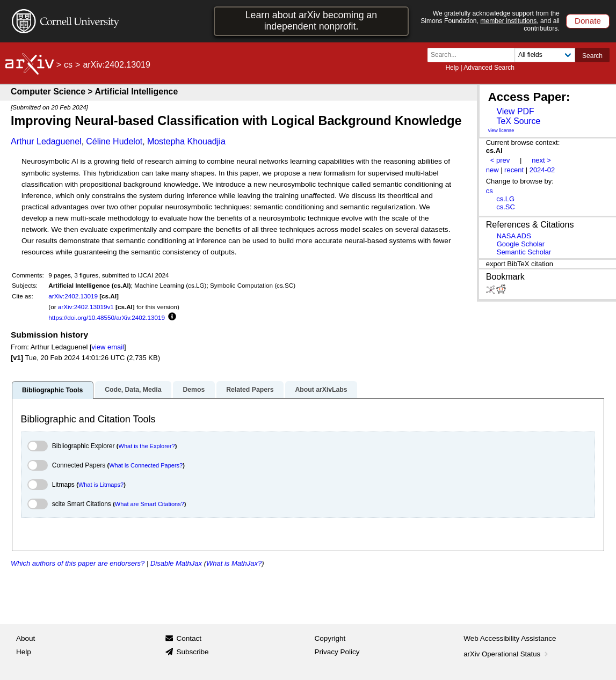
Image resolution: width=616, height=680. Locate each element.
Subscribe (192, 652)
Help (452, 68)
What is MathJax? (234, 563)
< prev (500, 160)
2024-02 (542, 170)
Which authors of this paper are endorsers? (78, 563)
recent (514, 170)
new (492, 170)
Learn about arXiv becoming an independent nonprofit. (311, 21)
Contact (189, 638)
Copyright (330, 638)
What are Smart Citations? (150, 504)
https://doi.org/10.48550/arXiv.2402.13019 (107, 317)
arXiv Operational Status (507, 654)
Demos (194, 390)
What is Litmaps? (101, 485)
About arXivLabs (321, 390)
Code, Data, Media (133, 390)
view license (501, 130)
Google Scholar (521, 244)
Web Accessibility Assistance (510, 638)
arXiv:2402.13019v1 (86, 307)
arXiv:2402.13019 (73, 296)
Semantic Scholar (524, 252)
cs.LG (505, 199)
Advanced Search (489, 68)
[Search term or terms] (474, 55)
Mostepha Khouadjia (186, 141)
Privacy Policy (337, 652)
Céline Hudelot (114, 141)
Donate (588, 21)
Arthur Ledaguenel (46, 141)
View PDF (515, 111)
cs (68, 65)
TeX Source (518, 121)
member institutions (508, 21)
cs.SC (506, 207)
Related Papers (250, 390)
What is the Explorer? (147, 446)
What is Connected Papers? (146, 465)
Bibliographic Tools (52, 390)
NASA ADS (514, 236)
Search (592, 56)
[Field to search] (545, 55)
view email (108, 347)
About (26, 638)
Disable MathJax (176, 563)
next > (541, 160)
